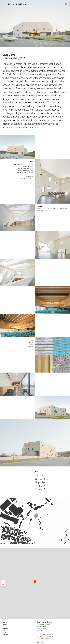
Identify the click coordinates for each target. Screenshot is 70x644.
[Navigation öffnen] (66, 4)
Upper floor (41, 483)
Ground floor (42, 479)
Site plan (40, 476)
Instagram (41, 642)
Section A (40, 486)
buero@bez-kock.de (44, 638)
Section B (40, 490)
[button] (35, 582)
